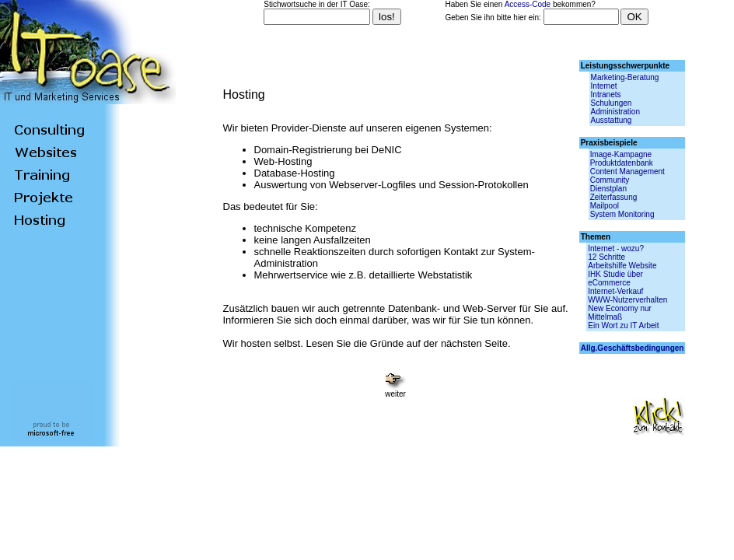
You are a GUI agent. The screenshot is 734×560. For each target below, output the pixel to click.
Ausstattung (612, 120)
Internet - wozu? (616, 248)
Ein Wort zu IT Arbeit (623, 325)
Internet (604, 86)
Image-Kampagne (621, 154)
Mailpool (605, 206)
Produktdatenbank (622, 163)
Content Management (627, 171)
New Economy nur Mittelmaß (620, 313)
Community (610, 180)
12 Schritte (606, 257)
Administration (615, 112)
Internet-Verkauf (615, 291)
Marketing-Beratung (625, 77)
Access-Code (528, 4)
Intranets (606, 94)
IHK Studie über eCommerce (615, 278)
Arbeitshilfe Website (622, 266)
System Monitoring (622, 214)
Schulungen (612, 103)
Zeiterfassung (614, 197)
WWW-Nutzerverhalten (627, 300)
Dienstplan (608, 189)
